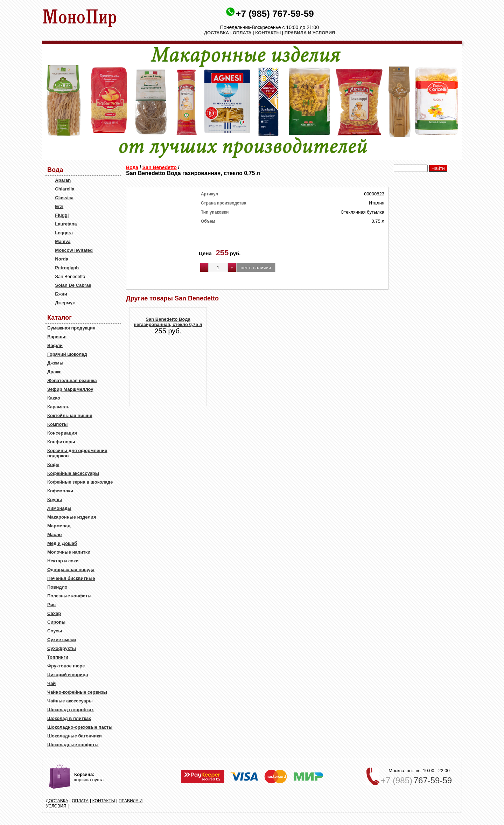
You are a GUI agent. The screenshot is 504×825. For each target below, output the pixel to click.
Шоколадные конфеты (73, 745)
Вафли (55, 345)
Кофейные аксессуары (73, 473)
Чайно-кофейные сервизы (77, 692)
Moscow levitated (74, 250)
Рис (51, 605)
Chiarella (65, 189)
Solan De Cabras (73, 285)
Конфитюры (61, 442)
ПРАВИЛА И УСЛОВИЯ (310, 33)
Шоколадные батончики (75, 736)
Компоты (57, 424)
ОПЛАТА (242, 33)
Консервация (62, 433)
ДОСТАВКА (217, 33)
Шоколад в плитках (69, 718)
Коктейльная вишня (70, 415)
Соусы (55, 631)
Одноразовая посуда (71, 570)
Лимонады (59, 508)
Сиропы (56, 622)
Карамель (58, 407)
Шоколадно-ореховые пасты (80, 727)
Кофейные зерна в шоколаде (80, 482)
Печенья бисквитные (71, 578)
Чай (51, 683)
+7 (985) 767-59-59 (275, 14)
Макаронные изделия (72, 517)
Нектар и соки (63, 561)
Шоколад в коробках (71, 710)
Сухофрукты (62, 648)
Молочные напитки (69, 552)
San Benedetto (160, 167)
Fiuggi (62, 215)
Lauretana (66, 224)
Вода (132, 167)
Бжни (61, 294)
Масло (54, 535)
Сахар (54, 613)
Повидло (57, 587)
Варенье (57, 337)
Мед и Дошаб (62, 543)
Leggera (64, 233)
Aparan (63, 180)
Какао (54, 398)
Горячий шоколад (67, 354)
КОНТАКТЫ (268, 33)
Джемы (55, 363)
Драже (54, 372)
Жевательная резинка (72, 380)
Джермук (65, 303)
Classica (64, 198)
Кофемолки (60, 491)
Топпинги (58, 657)
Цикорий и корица (68, 675)
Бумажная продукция (71, 328)
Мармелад (59, 526)
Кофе (53, 465)
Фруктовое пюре (66, 666)
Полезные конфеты (69, 596)
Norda (62, 259)
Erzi (59, 206)
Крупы (55, 500)
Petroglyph (67, 268)
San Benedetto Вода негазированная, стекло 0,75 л (168, 322)
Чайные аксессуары (70, 701)
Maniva (63, 241)
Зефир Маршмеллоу (70, 389)
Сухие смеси (62, 640)
